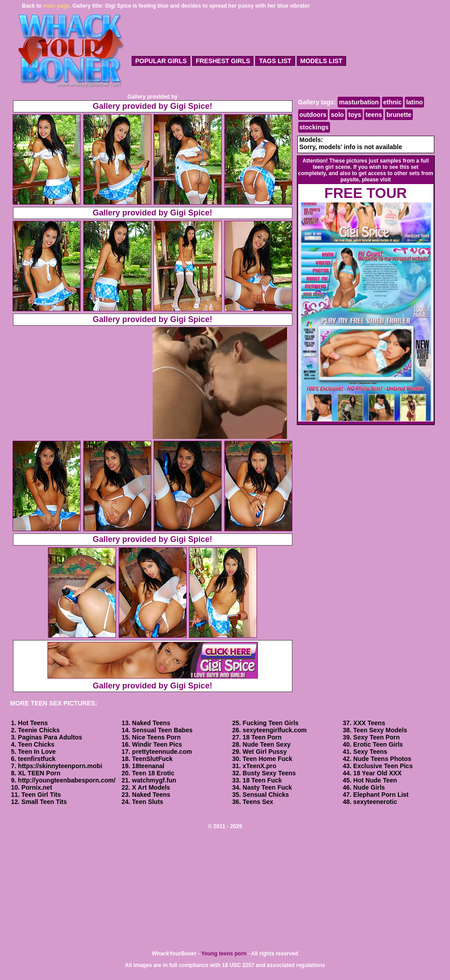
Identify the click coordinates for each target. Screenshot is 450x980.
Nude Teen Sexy (267, 744)
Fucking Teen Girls (271, 723)
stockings (314, 127)
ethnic (392, 102)
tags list (275, 61)
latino (414, 102)
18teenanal (148, 766)
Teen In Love (37, 752)
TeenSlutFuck (152, 759)
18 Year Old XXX (377, 773)
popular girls (161, 61)
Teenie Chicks (39, 730)
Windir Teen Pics (157, 744)
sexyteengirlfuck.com (275, 730)
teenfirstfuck (37, 759)
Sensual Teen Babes (162, 730)
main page (56, 6)
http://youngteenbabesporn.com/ (67, 780)
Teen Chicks (36, 744)
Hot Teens (33, 723)
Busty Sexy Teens (269, 773)
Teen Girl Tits (41, 795)
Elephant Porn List (381, 795)
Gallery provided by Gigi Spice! (152, 106)
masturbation (359, 102)
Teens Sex (258, 802)
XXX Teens (369, 723)
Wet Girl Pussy (265, 752)
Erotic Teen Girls (378, 744)
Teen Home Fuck (268, 759)
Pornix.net (37, 787)
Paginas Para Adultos (50, 737)
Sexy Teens (370, 752)
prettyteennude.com (162, 752)
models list (321, 61)
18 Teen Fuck (262, 780)
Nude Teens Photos (382, 759)
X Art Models (151, 787)
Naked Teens (151, 723)
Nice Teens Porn (156, 737)
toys (355, 115)
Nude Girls (369, 787)
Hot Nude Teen (375, 780)
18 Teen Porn (262, 737)
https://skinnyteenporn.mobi (60, 766)
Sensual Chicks (266, 795)
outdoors (313, 115)
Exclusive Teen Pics (383, 766)
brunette (399, 115)
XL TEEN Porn (39, 773)
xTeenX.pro (259, 766)
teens (374, 115)
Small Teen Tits (44, 802)
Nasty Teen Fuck (267, 787)
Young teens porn (224, 954)
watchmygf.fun (154, 780)
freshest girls (223, 61)
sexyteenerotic (375, 802)
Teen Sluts (148, 802)
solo (337, 115)
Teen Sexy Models (380, 730)
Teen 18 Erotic (153, 773)
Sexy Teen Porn (377, 737)
